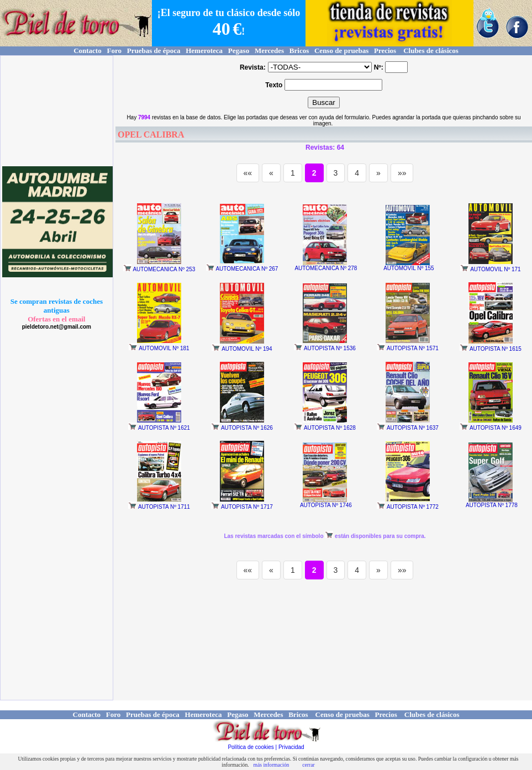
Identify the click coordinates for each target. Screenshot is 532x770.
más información (272, 765)
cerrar (308, 765)
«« (248, 173)
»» (402, 173)
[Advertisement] (59, 111)
